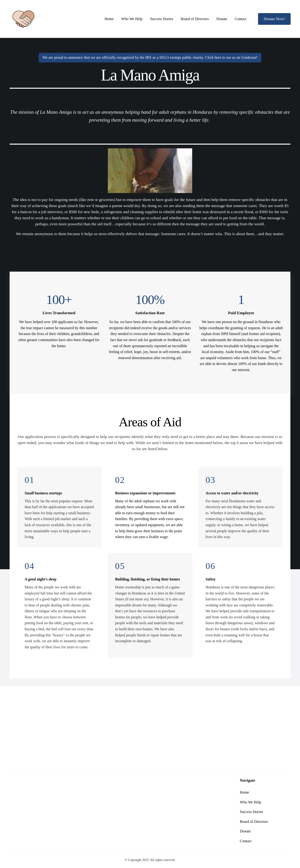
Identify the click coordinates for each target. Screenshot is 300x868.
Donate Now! (274, 19)
